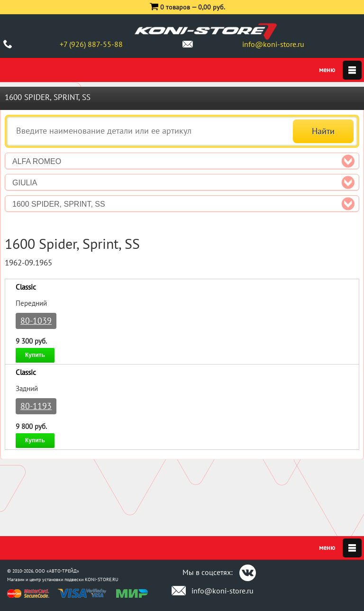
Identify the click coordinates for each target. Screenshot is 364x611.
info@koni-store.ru (273, 44)
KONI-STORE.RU (102, 579)
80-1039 (36, 321)
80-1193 (36, 406)
